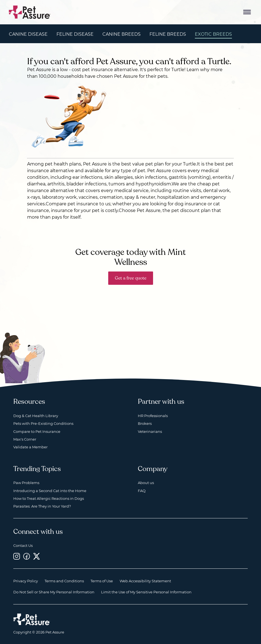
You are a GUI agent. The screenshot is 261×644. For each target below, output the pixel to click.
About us (146, 483)
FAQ (142, 491)
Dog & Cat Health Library (36, 416)
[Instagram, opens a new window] (17, 556)
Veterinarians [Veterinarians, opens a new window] (150, 431)
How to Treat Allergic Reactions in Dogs (49, 498)
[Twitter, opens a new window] (37, 556)
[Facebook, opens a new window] (27, 556)
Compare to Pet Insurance (37, 431)
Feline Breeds (168, 34)
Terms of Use (102, 581)
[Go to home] (30, 12)
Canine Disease (28, 34)
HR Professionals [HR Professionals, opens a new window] (153, 416)
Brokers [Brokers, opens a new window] (145, 423)
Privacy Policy (26, 581)
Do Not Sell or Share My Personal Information (54, 592)
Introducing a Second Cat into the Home (50, 491)
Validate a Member (30, 447)
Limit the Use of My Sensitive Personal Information (146, 592)
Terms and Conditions (64, 581)
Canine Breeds (122, 34)
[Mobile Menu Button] (247, 12)
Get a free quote (131, 278)
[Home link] (32, 619)
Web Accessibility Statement (145, 581)
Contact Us (23, 545)
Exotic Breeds (213, 34)
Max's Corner (25, 439)
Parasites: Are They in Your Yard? (42, 506)
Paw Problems (26, 483)
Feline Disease (75, 34)
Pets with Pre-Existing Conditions (43, 423)
